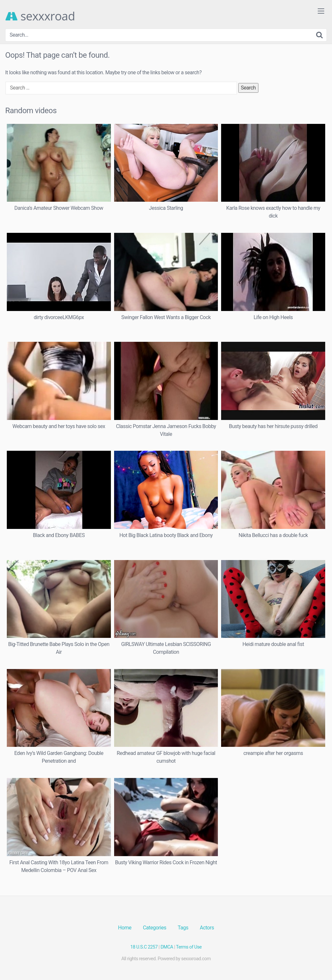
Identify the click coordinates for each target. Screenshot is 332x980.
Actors (207, 928)
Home (125, 928)
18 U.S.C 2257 (144, 947)
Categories (155, 928)
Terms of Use (189, 947)
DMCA (167, 947)
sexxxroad (40, 16)
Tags (183, 928)
